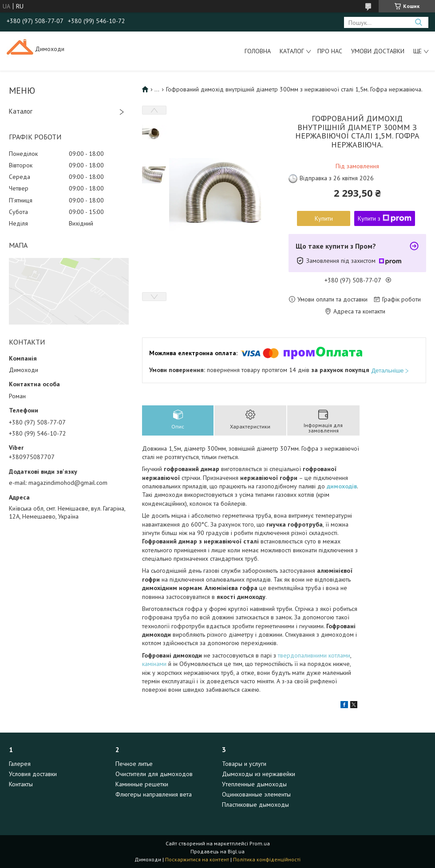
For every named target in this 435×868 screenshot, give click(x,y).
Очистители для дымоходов (154, 774)
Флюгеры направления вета (154, 794)
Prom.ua (260, 843)
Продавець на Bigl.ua (217, 851)
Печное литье (134, 764)
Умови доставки (378, 51)
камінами (154, 664)
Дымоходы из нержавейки (259, 774)
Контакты (21, 784)
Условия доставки (33, 774)
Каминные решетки (142, 784)
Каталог (292, 51)
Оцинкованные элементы (256, 794)
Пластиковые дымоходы (255, 805)
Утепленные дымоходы (254, 784)
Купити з (385, 218)
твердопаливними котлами (314, 655)
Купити (324, 218)
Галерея (20, 764)
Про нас (330, 51)
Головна (258, 51)
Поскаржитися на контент (197, 859)
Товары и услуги (244, 764)
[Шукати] (418, 22)
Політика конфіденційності (267, 859)
